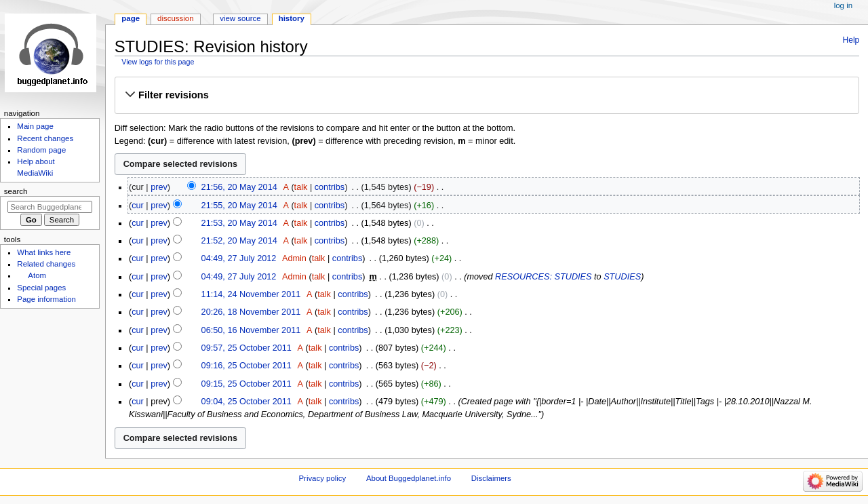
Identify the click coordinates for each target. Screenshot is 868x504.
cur (138, 206)
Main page (35, 126)
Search (16, 191)
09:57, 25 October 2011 (246, 348)
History (292, 18)
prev (159, 187)
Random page (41, 150)
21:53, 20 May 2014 (239, 223)
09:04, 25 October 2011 (246, 402)
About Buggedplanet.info (409, 478)
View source (240, 18)
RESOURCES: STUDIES (543, 277)
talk (301, 187)
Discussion (175, 18)
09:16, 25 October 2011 (246, 366)
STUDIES (622, 277)
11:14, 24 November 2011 (251, 294)
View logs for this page (158, 62)
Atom (37, 275)
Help (851, 40)
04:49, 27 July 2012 (239, 258)
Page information (46, 299)
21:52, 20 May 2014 (239, 241)
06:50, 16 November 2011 (251, 330)
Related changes (46, 264)
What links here (44, 252)
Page (131, 18)
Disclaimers (491, 478)
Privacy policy (322, 478)
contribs (330, 187)
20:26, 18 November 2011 (251, 312)
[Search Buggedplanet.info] (50, 207)
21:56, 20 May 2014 (239, 187)
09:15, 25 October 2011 (246, 384)
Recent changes (45, 138)
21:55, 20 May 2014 (239, 206)
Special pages (41, 288)
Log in (843, 5)
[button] (487, 95)
